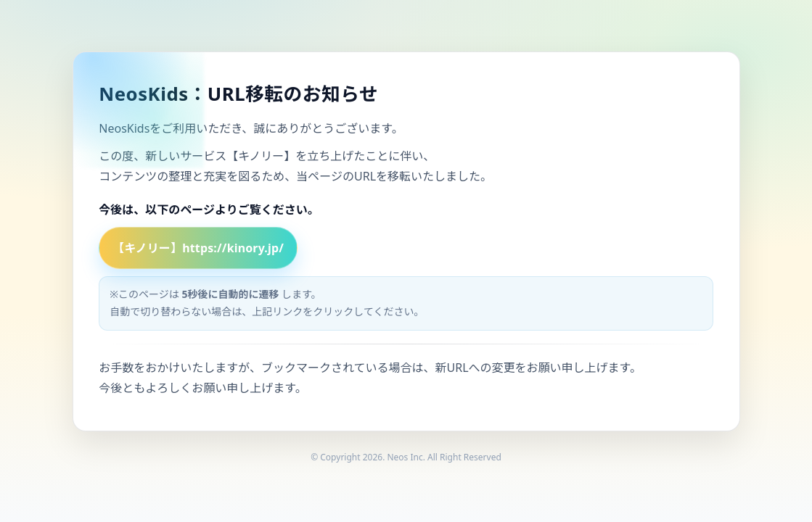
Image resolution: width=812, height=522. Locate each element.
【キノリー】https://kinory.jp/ (198, 248)
